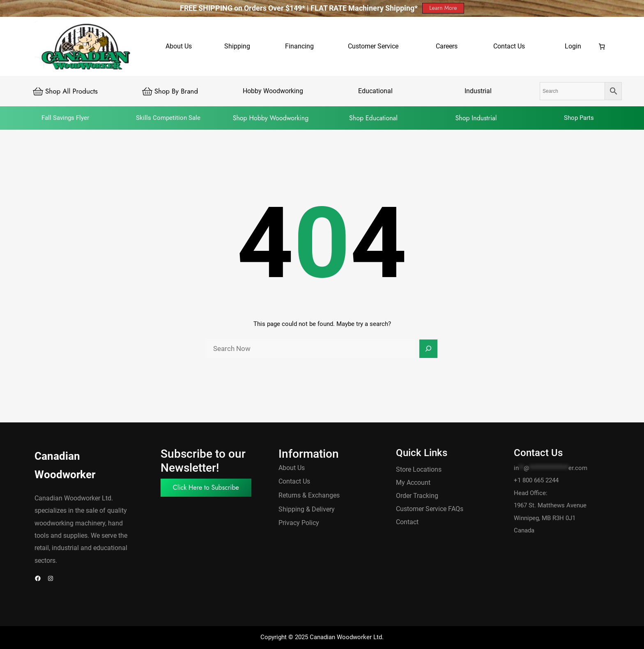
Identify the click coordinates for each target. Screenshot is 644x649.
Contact (407, 522)
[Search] (428, 349)
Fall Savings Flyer (65, 118)
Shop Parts (579, 118)
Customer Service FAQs (430, 509)
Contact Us (294, 481)
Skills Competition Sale (168, 118)
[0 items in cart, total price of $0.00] (602, 46)
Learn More (443, 8)
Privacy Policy (299, 523)
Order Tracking (417, 496)
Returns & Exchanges (309, 495)
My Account (413, 483)
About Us (292, 468)
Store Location (417, 469)
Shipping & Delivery (307, 509)
